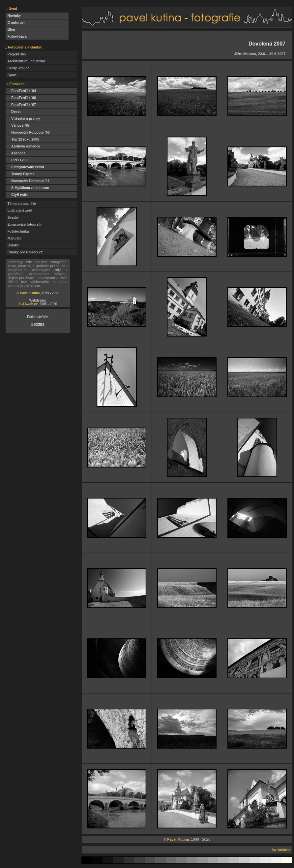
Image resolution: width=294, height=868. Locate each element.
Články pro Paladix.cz (24, 252)
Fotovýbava (16, 36)
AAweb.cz (30, 304)
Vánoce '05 (17, 126)
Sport (11, 75)
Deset (13, 112)
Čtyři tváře (17, 195)
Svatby (12, 218)
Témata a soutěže (21, 204)
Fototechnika (17, 231)
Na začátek (281, 850)
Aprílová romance (23, 146)
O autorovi (15, 23)
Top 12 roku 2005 (22, 139)
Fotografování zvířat (25, 167)
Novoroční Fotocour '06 (28, 132)
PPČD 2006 (17, 160)
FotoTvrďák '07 (21, 105)
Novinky (13, 16)
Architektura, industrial (25, 61)
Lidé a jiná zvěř (19, 211)
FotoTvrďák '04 (21, 91)
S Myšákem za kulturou (27, 188)
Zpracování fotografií (24, 225)
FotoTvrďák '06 (21, 98)
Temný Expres (20, 174)
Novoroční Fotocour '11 (28, 181)
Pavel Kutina (30, 293)
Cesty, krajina (18, 68)
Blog (10, 30)
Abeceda (15, 153)
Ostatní (13, 245)
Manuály (13, 238)
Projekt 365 (16, 54)
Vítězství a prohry (23, 119)
